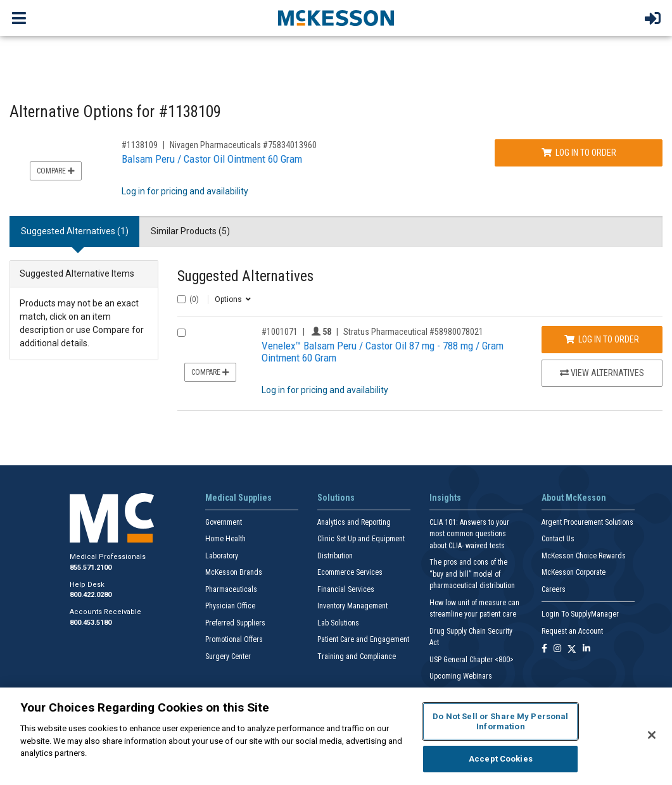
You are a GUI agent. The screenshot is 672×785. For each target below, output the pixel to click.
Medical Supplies (238, 498)
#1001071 (280, 332)
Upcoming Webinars (461, 676)
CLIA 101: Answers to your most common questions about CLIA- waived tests (469, 534)
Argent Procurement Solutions (587, 522)
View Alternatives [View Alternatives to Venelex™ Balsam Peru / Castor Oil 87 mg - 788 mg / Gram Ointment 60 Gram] (602, 373)
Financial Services (346, 589)
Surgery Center (228, 656)
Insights (445, 498)
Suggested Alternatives (245, 276)
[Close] (652, 735)
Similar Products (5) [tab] (190, 231)
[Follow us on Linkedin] (586, 649)
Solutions (336, 498)
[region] (336, 736)
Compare (56, 171)
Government (224, 522)
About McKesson (574, 498)
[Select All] (181, 299)
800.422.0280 (91, 595)
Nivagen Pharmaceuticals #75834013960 (243, 145)
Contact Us (558, 539)
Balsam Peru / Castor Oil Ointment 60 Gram (212, 159)
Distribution (335, 556)
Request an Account (572, 631)
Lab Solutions (338, 623)
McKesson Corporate (574, 572)
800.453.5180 (91, 623)
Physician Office (230, 606)
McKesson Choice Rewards (584, 556)
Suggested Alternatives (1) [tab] (75, 231)
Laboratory (222, 556)
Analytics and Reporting (354, 522)
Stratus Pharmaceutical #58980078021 (413, 332)
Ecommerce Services (350, 572)
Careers (554, 589)
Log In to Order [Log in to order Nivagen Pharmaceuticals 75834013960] (579, 153)
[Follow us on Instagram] (557, 649)
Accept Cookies (501, 759)
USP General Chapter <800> (472, 660)
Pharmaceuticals (231, 589)
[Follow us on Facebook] (544, 649)
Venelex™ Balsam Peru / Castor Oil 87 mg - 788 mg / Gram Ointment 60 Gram (383, 352)
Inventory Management (352, 606)
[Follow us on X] (572, 649)
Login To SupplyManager (580, 614)
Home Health (225, 539)
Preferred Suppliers (235, 623)
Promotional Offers (234, 639)
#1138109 (140, 145)
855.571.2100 (91, 568)
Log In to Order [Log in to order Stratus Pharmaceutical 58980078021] (602, 339)
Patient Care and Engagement (363, 639)
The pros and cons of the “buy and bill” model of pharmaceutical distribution (472, 574)
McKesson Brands (234, 572)
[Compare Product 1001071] (181, 333)
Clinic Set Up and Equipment (361, 539)
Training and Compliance (357, 656)
